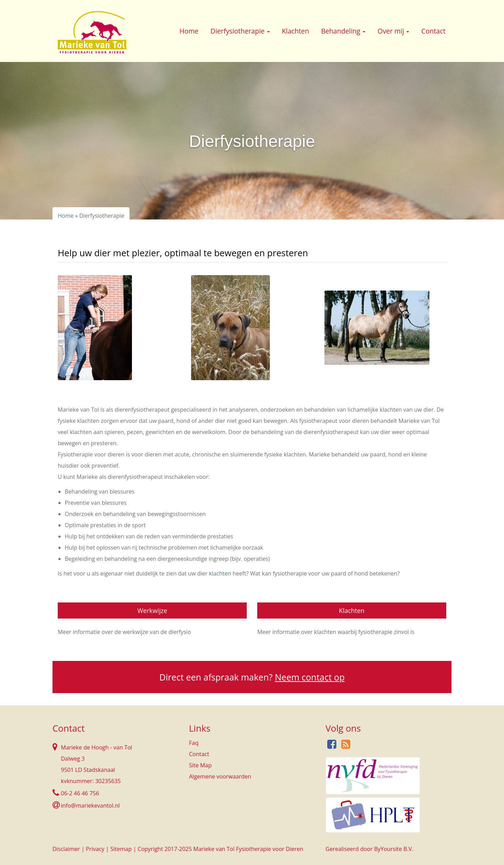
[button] (268, 32)
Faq (194, 743)
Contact (433, 31)
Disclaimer (66, 849)
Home (189, 31)
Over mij (394, 31)
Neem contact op (310, 677)
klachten (221, 573)
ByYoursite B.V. (394, 849)
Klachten (295, 31)
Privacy (95, 849)
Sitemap (121, 849)
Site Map (200, 765)
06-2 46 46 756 (80, 793)
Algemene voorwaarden (220, 776)
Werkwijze (152, 611)
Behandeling (343, 31)
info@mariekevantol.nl (90, 805)
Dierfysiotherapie (240, 31)
